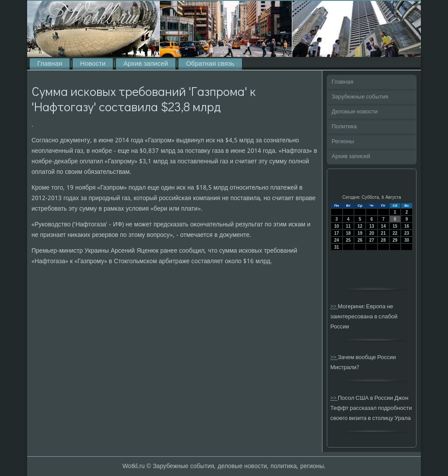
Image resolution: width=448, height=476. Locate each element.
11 (348, 226)
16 (407, 226)
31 (337, 247)
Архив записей (146, 64)
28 (383, 240)
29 (395, 240)
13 (372, 226)
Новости (93, 64)
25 (348, 240)
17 (337, 233)
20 (372, 233)
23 (407, 233)
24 (337, 240)
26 (360, 240)
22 (395, 233)
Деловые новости (355, 112)
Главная (50, 64)
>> (334, 307)
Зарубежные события (360, 97)
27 (372, 240)
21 (383, 233)
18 (348, 233)
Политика (344, 127)
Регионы (343, 142)
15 (395, 226)
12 (360, 226)
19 (360, 233)
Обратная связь (210, 64)
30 (407, 240)
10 (337, 226)
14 (383, 226)
